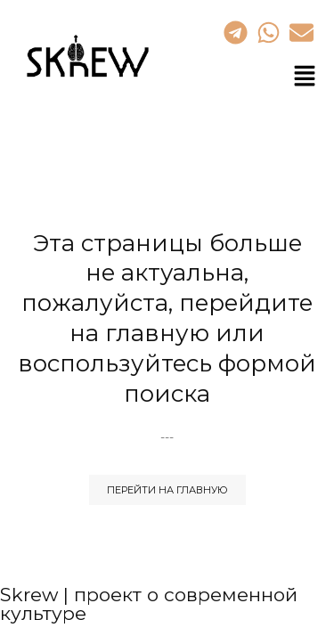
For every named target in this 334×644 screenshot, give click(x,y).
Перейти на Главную (167, 490)
